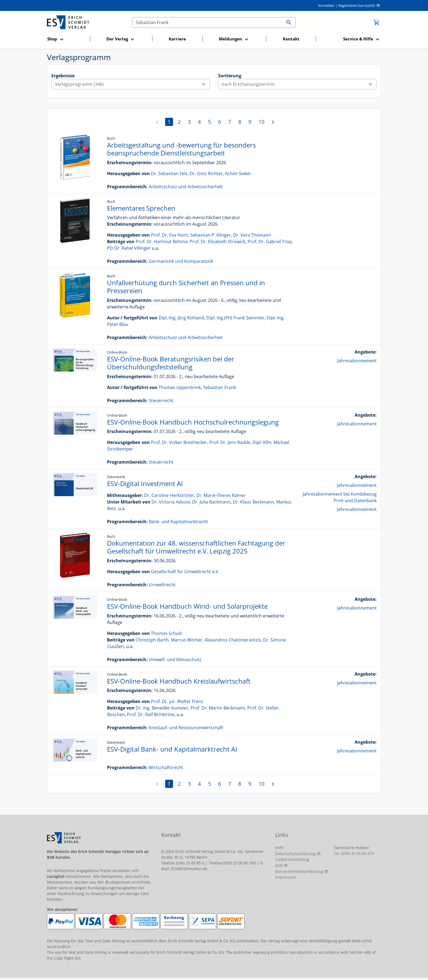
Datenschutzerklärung (295, 854)
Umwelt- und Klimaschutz (175, 660)
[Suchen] (207, 22)
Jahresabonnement (357, 361)
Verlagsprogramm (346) (132, 84)
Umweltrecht (162, 585)
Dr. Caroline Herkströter (169, 495)
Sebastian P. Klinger (211, 235)
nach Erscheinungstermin (299, 84)
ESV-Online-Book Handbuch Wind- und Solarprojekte (187, 606)
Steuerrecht (161, 401)
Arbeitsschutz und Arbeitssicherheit (186, 187)
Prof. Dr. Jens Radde (230, 442)
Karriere (177, 39)
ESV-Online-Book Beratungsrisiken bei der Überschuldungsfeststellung (171, 363)
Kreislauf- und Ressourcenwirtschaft (186, 728)
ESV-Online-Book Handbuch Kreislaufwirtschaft (179, 681)
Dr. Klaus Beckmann (253, 502)
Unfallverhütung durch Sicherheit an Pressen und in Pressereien (186, 287)
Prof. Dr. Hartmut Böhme (162, 242)
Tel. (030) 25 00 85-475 (354, 853)
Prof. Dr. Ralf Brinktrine (151, 714)
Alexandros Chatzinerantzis (233, 640)
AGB (279, 865)
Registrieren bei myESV (357, 5)
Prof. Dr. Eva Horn (170, 235)
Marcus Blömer (187, 640)
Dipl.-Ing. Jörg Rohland (181, 318)
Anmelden (326, 5)
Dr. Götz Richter (206, 173)
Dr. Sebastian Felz (169, 173)
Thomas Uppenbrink (180, 387)
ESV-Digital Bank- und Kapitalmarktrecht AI (172, 749)
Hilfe (279, 848)
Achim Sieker (238, 173)
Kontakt (291, 39)
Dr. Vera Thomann (252, 235)
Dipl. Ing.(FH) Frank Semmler (235, 318)
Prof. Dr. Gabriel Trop (270, 242)
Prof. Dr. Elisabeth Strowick (218, 242)
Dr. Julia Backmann (211, 502)
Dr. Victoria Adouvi (171, 502)
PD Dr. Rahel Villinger (129, 248)
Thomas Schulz (167, 633)
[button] (67, 39)
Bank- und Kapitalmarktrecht (178, 522)
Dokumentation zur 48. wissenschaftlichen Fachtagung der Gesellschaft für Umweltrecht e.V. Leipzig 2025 (196, 547)
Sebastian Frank (219, 387)
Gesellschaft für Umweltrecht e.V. (185, 572)
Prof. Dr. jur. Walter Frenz (177, 701)
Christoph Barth (152, 640)
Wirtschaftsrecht (166, 767)
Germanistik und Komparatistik (181, 261)
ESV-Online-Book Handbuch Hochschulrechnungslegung (193, 422)
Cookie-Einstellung (292, 859)
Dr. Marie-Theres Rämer (221, 495)
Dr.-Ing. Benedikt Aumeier (162, 708)
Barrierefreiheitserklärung (299, 871)
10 (261, 122)
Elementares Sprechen (141, 208)
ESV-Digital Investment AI (145, 483)
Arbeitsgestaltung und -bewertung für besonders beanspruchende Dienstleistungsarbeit (181, 149)
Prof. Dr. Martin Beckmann (218, 708)
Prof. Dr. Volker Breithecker (179, 442)
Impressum (286, 877)
